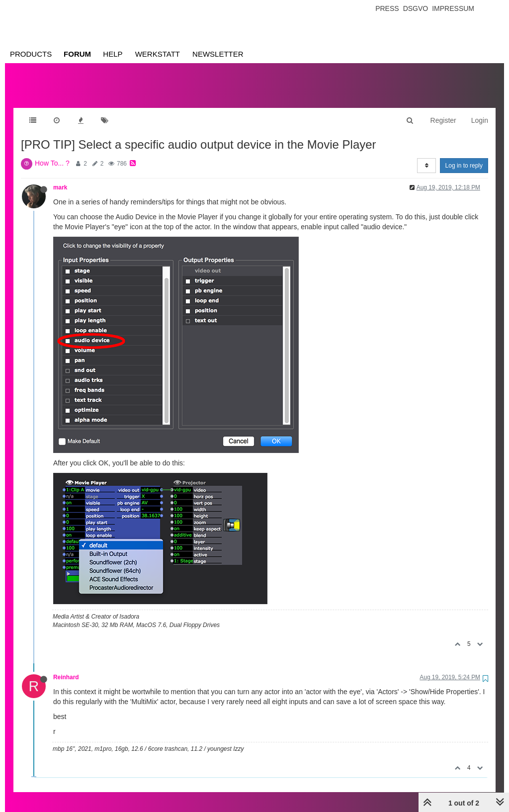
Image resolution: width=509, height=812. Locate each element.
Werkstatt (158, 54)
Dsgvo (416, 8)
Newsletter (218, 54)
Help (113, 54)
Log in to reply (464, 156)
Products (31, 54)
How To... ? (52, 153)
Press (387, 8)
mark (60, 178)
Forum (77, 54)
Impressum (453, 8)
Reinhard (66, 667)
